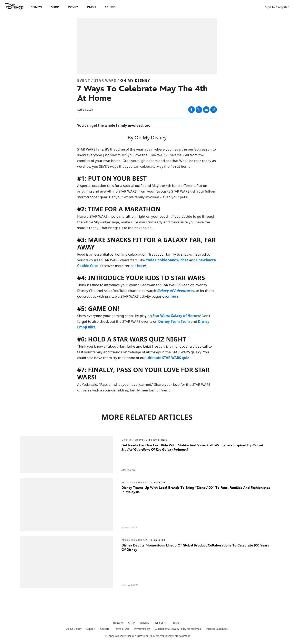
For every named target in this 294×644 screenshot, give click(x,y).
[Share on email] (206, 110)
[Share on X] (199, 110)
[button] (279, 7)
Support (91, 629)
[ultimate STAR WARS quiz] (168, 358)
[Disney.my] (15, 7)
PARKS (177, 623)
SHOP (131, 623)
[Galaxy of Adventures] (175, 291)
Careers (105, 629)
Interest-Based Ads (217, 629)
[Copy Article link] (214, 110)
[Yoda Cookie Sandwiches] (167, 260)
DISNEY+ (118, 623)
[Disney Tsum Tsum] (174, 321)
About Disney (74, 629)
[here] (141, 266)
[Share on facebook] (192, 110)
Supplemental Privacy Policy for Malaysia (178, 629)
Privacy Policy (142, 629)
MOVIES (144, 623)
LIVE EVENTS (161, 623)
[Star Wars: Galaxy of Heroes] (176, 316)
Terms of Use (122, 629)
